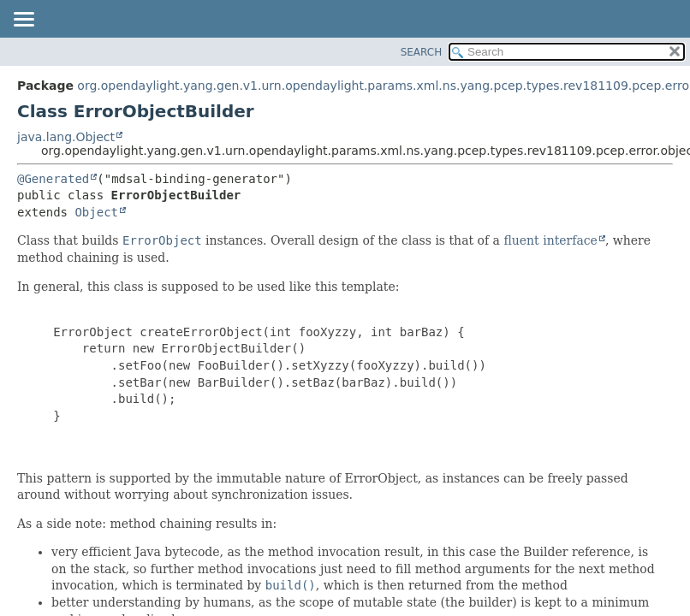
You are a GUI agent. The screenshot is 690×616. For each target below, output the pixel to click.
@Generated (53, 179)
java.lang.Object (66, 137)
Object (96, 212)
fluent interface (550, 240)
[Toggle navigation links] (23, 21)
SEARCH (422, 52)
